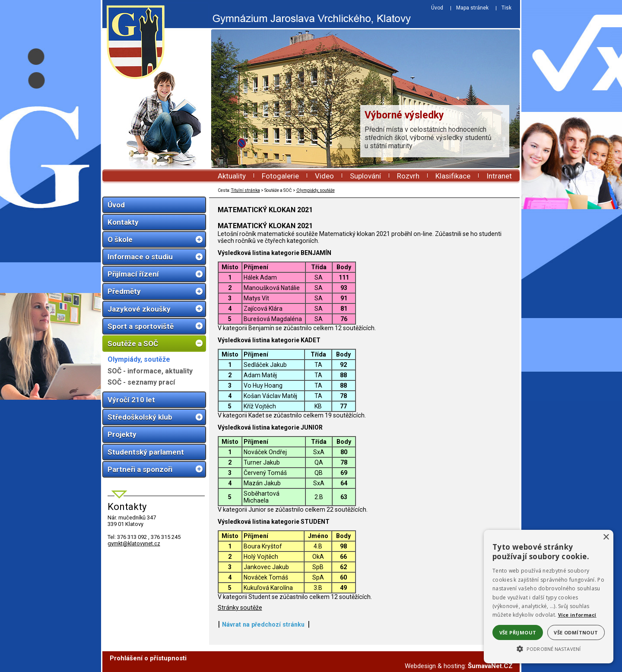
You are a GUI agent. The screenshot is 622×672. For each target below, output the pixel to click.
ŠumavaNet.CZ (490, 666)
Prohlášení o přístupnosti (148, 658)
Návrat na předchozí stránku (263, 624)
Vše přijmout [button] (518, 632)
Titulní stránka (246, 190)
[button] (549, 648)
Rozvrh (408, 176)
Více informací (577, 615)
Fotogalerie (280, 176)
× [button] (606, 537)
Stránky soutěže (240, 608)
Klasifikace (453, 176)
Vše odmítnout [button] (576, 632)
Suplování (365, 176)
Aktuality (232, 176)
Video (324, 176)
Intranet (499, 176)
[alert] (549, 597)
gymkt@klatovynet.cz (134, 543)
